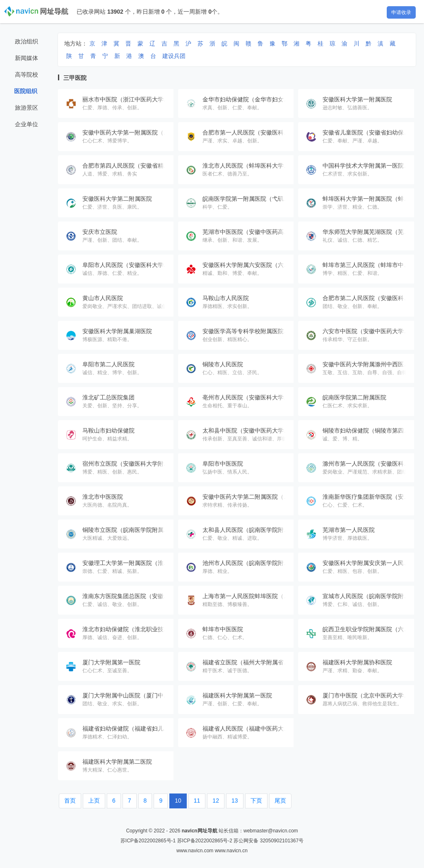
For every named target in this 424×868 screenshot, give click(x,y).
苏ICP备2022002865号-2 (205, 841)
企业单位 (26, 124)
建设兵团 (174, 56)
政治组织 (26, 41)
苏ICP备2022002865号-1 (148, 841)
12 (216, 801)
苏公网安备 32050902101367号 (269, 841)
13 (235, 801)
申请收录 (401, 12)
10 (178, 801)
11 (197, 801)
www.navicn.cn (231, 851)
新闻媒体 (26, 58)
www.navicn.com (195, 851)
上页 (94, 801)
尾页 (280, 801)
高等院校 (26, 75)
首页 (70, 801)
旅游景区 (26, 108)
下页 (256, 801)
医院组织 (26, 91)
